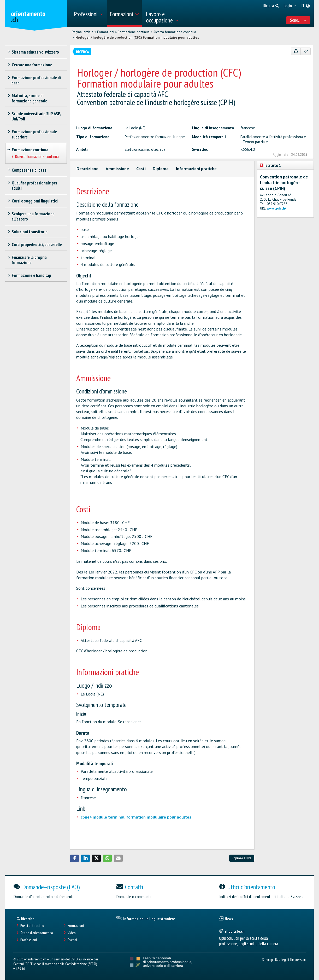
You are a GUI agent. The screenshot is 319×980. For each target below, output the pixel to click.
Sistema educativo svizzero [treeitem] (35, 52)
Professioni (29, 940)
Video (72, 933)
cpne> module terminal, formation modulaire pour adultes (136, 817)
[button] (74, 858)
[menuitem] (89, 13)
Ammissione (117, 169)
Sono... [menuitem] (298, 20)
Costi (141, 169)
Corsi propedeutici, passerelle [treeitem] (37, 245)
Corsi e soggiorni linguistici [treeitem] (35, 201)
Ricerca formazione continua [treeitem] (37, 157)
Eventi (72, 940)
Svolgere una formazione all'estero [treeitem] (33, 216)
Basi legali (282, 959)
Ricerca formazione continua (175, 32)
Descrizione (87, 169)
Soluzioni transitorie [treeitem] (29, 232)
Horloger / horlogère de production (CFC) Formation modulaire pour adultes (137, 37)
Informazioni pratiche (196, 169)
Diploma (161, 169)
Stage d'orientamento (37, 933)
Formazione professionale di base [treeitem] (36, 80)
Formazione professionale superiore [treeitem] (34, 134)
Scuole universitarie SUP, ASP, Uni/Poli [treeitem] (36, 116)
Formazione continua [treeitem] (30, 150)
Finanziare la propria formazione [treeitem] (29, 260)
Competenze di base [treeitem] (29, 170)
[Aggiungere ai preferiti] (306, 51)
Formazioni (106, 32)
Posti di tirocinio (32, 926)
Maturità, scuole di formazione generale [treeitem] (29, 98)
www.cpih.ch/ (276, 208)
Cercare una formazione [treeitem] (32, 65)
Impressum (299, 959)
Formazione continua (134, 32)
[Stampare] (296, 51)
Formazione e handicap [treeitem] (31, 275)
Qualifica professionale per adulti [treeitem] (34, 185)
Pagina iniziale (83, 32)
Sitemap (267, 959)
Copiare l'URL (242, 858)
